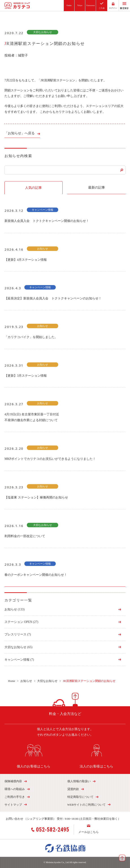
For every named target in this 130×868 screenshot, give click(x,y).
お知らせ (15, 609)
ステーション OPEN (21, 622)
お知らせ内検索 (18, 156)
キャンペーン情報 (19, 660)
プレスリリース (18, 634)
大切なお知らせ (18, 647)
